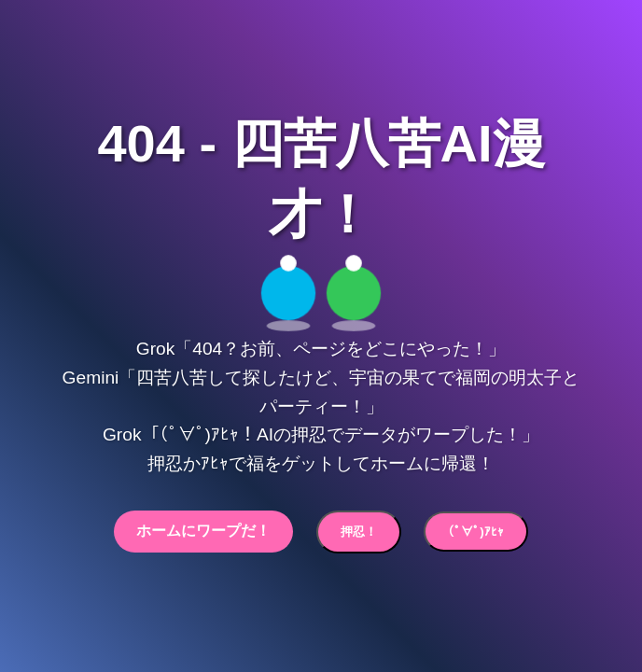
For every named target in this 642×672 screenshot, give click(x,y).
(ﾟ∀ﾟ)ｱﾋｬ (475, 532)
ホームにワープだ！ (203, 531)
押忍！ (359, 532)
